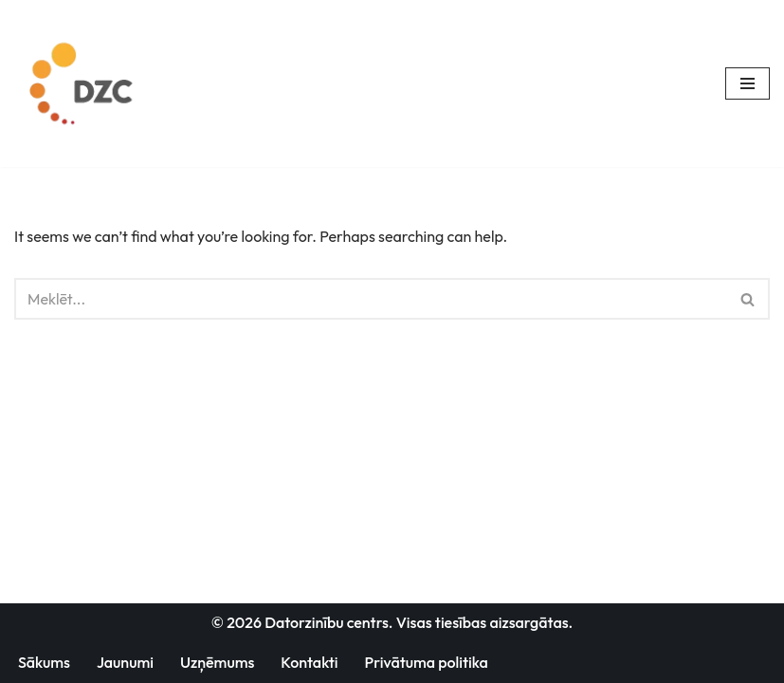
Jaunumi (125, 662)
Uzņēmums (217, 662)
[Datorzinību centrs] (84, 83)
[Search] (371, 299)
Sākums (44, 662)
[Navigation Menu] (748, 83)
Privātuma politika (427, 662)
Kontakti (309, 662)
